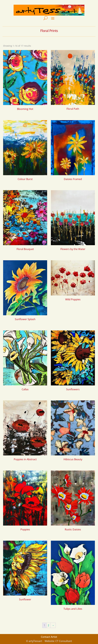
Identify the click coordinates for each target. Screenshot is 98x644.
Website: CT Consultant (58, 641)
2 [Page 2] (48, 625)
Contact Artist (49, 637)
